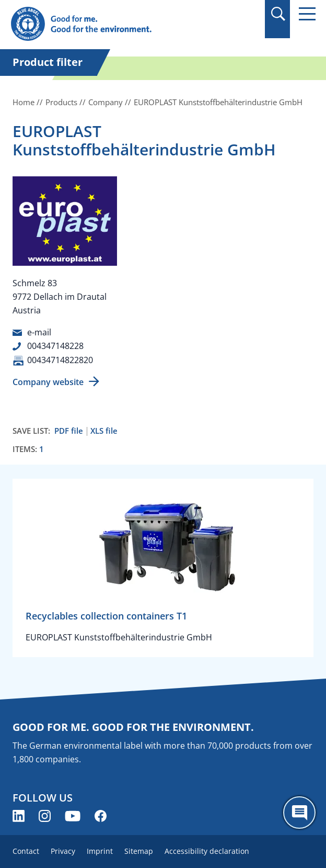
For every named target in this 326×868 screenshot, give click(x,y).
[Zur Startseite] (117, 24)
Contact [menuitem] (26, 851)
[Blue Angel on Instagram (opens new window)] (45, 816)
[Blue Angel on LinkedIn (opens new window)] (19, 816)
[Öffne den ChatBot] (299, 813)
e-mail (39, 332)
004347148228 (55, 346)
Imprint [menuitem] (100, 851)
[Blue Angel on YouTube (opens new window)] (73, 816)
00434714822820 (60, 360)
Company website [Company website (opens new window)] (48, 382)
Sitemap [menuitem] (139, 851)
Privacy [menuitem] (63, 851)
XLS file (104, 431)
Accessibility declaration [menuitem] (207, 851)
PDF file (69, 431)
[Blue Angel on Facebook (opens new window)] (101, 816)
